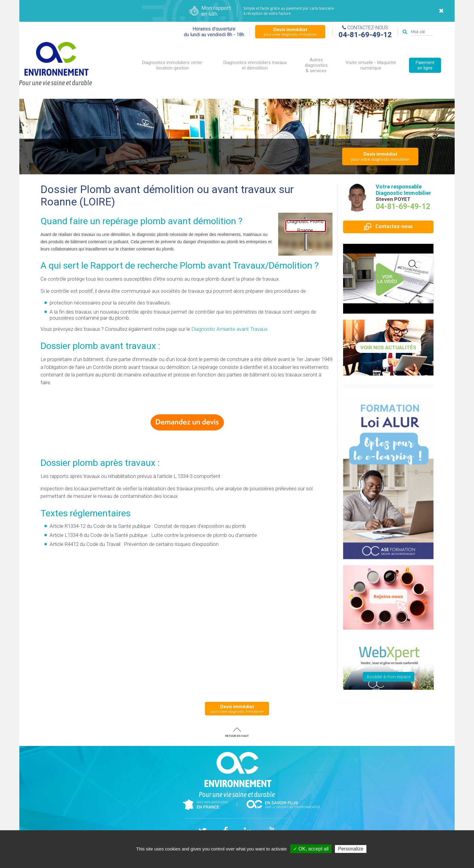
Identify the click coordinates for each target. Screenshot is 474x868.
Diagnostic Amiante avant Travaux (229, 329)
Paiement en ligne (425, 65)
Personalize (351, 849)
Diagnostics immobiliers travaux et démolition (255, 65)
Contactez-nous (388, 226)
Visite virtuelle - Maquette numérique (371, 65)
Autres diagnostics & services (316, 65)
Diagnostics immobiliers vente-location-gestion (173, 65)
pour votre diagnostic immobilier (290, 31)
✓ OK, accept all (311, 849)
